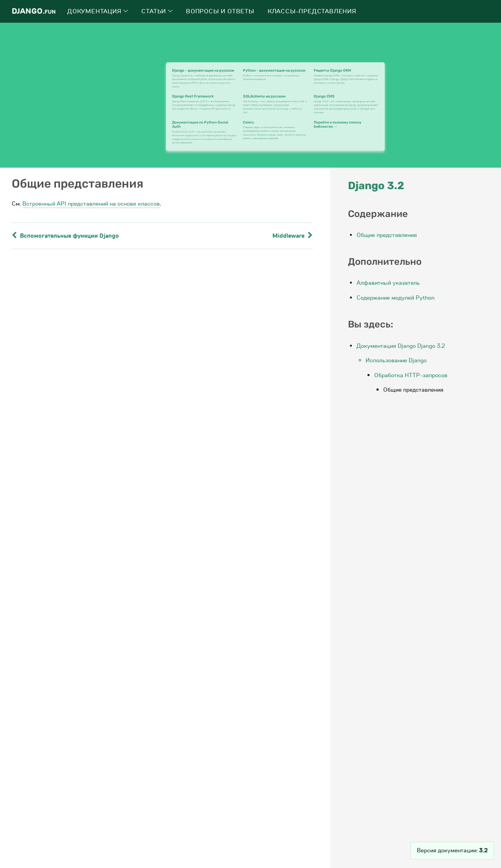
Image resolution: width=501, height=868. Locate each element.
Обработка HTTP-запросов (411, 375)
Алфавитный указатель (388, 283)
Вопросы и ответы (220, 11)
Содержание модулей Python (396, 298)
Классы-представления (312, 11)
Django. (34, 11)
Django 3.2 (376, 186)
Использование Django (396, 360)
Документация (98, 11)
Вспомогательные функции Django (65, 236)
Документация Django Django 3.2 (401, 346)
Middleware (293, 236)
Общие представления (387, 235)
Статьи (157, 11)
